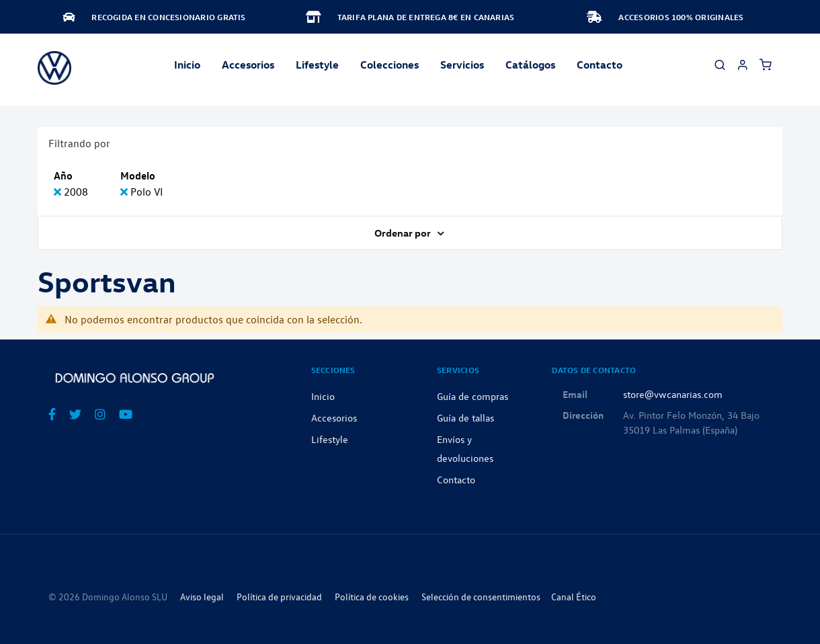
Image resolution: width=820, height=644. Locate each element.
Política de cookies (372, 597)
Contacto (600, 65)
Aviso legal (202, 597)
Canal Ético (574, 597)
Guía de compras (473, 396)
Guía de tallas (465, 417)
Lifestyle (317, 65)
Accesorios (334, 417)
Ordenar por (404, 233)
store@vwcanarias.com (673, 394)
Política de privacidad (279, 597)
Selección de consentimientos (481, 597)
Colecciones (389, 65)
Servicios (462, 65)
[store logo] (54, 68)
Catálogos (530, 65)
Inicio (187, 65)
